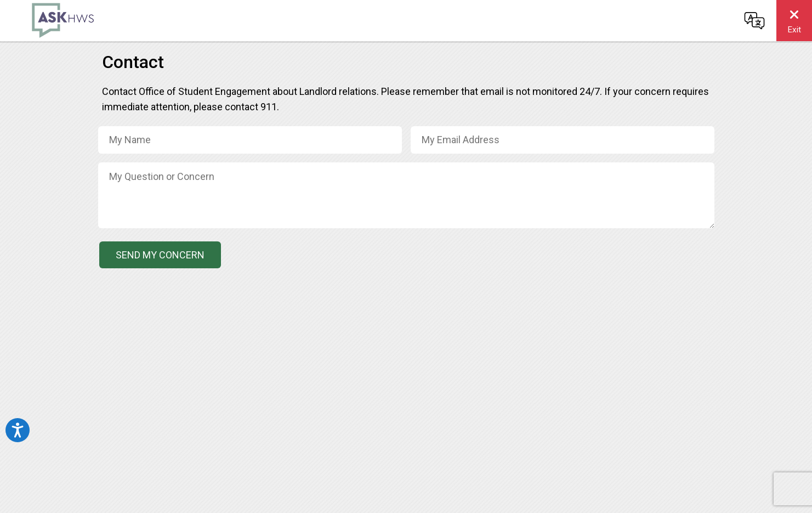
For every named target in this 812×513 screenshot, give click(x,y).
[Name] (250, 140)
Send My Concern (160, 255)
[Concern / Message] (406, 195)
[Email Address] (563, 140)
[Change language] (754, 20)
